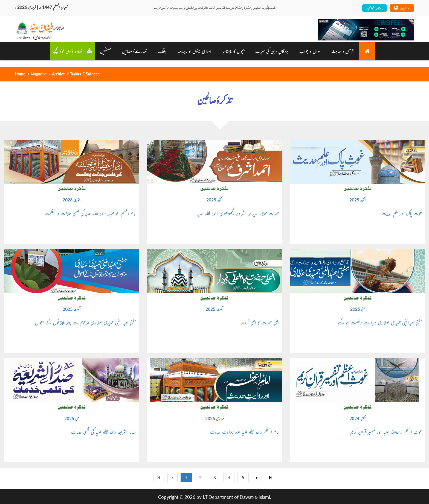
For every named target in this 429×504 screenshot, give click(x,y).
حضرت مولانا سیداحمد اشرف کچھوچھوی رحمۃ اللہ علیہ (238, 213)
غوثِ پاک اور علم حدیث (402, 213)
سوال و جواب (310, 51)
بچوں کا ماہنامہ (233, 51)
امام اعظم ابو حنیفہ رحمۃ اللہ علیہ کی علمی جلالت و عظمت (91, 213)
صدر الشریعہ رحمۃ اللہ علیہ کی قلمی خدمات (104, 432)
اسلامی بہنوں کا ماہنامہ (194, 51)
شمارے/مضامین (135, 51)
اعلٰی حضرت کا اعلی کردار (260, 322)
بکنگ (162, 51)
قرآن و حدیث (343, 51)
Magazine (39, 74)
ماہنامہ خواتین (375, 8)
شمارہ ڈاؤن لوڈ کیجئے (72, 51)
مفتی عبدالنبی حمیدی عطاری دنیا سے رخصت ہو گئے (380, 322)
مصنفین (106, 51)
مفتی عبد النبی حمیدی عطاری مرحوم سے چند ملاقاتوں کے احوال (86, 322)
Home (20, 74)
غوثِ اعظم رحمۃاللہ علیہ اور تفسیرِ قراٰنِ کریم (386, 432)
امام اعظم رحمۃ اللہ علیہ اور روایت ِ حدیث (245, 432)
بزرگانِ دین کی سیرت (272, 51)
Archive (58, 74)
